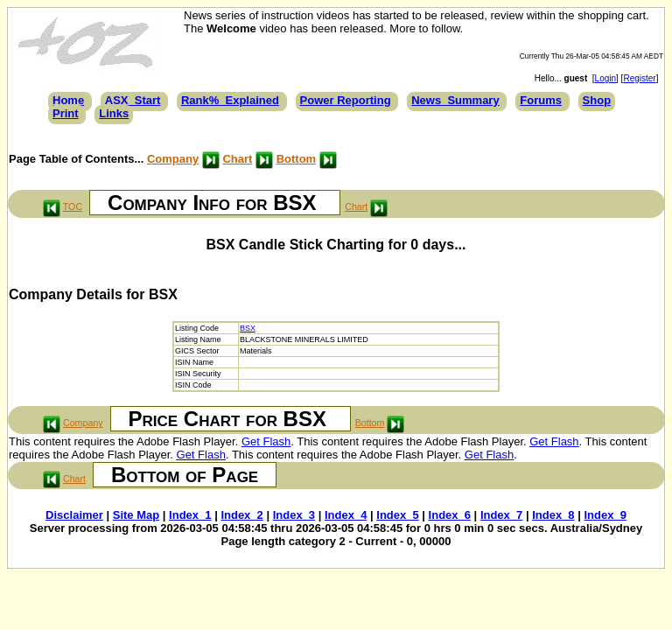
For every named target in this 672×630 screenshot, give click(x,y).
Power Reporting (346, 100)
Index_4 (346, 515)
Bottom (297, 159)
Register (639, 78)
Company (173, 159)
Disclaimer (74, 515)
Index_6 (450, 515)
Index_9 (605, 515)
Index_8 (553, 515)
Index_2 (241, 515)
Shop (597, 100)
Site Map (136, 515)
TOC (73, 206)
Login (605, 78)
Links (114, 113)
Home (68, 100)
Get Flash (266, 441)
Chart (237, 159)
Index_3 (294, 515)
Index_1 (190, 515)
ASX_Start (133, 100)
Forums (541, 100)
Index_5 (397, 515)
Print (66, 113)
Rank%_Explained (230, 100)
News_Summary (455, 100)
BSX (248, 328)
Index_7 (501, 515)
